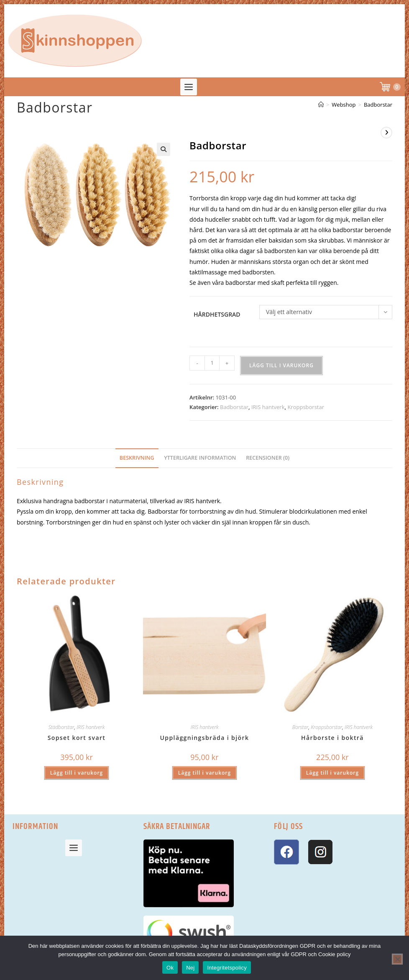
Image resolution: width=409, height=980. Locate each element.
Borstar (300, 727)
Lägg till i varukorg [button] (77, 773)
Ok (170, 968)
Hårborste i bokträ (332, 738)
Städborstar (61, 727)
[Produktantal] (212, 363)
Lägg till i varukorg (281, 365)
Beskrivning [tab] (137, 458)
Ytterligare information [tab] (200, 458)
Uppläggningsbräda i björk (205, 738)
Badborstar (378, 105)
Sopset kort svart (77, 738)
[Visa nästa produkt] (386, 133)
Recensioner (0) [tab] (268, 458)
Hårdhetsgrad (217, 314)
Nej (190, 968)
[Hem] (321, 105)
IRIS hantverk (268, 407)
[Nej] (397, 959)
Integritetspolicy (227, 968)
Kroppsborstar (306, 407)
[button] (189, 87)
